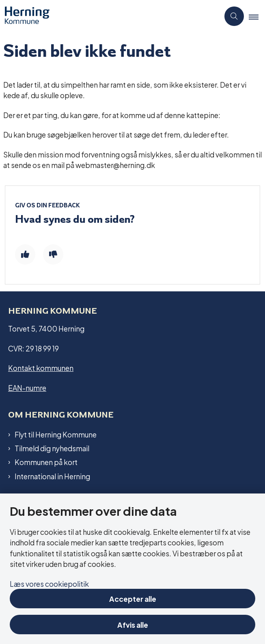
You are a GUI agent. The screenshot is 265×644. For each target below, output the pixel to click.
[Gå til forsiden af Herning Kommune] (25, 16)
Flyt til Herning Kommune (56, 434)
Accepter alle (133, 598)
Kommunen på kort (46, 462)
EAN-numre (27, 387)
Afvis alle (133, 624)
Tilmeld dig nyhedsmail (52, 448)
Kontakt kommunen (41, 367)
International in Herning (52, 476)
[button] (257, 17)
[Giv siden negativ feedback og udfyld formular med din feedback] (53, 254)
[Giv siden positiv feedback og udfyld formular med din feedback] (25, 254)
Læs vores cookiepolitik (49, 583)
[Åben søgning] (234, 16)
